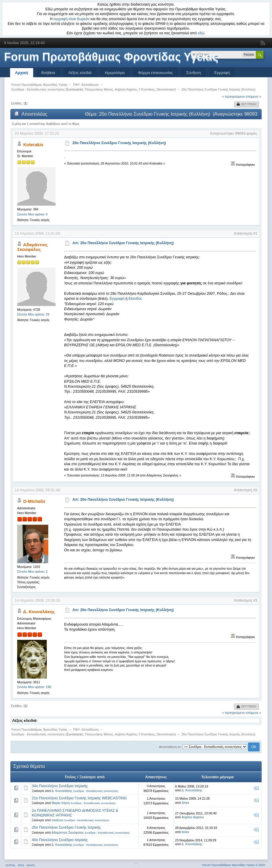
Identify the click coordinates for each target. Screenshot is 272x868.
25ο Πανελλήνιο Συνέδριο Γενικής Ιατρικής (66, 827)
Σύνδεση (194, 73)
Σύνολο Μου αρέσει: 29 (33, 314)
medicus (57, 820)
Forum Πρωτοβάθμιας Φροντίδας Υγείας (111, 57)
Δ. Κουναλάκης (39, 612)
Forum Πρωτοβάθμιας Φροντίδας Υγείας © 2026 (234, 865)
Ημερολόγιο (115, 73)
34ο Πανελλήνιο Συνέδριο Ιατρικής (60, 786)
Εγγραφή (222, 73)
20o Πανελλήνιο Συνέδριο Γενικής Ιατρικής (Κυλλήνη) (119, 143)
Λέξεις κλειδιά (80, 73)
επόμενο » (253, 96)
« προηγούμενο (233, 96)
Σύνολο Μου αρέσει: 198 (34, 687)
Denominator (166, 89)
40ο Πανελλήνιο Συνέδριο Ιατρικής (60, 840)
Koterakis (33, 145)
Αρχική (22, 73)
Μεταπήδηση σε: (170, 747)
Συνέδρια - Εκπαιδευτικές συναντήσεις (96, 791)
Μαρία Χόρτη (61, 803)
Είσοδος (135, 299)
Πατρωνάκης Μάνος (99, 89)
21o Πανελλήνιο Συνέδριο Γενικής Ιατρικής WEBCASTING (79, 798)
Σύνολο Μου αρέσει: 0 (32, 214)
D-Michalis (34, 501)
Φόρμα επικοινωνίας (155, 73)
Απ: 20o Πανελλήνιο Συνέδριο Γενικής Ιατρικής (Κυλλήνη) (123, 243)
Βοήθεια (48, 73)
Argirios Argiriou (126, 89)
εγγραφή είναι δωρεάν (72, 19)
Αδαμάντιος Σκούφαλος (32, 247)
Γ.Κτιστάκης (147, 89)
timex (185, 803)
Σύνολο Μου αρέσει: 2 (32, 571)
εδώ (201, 33)
